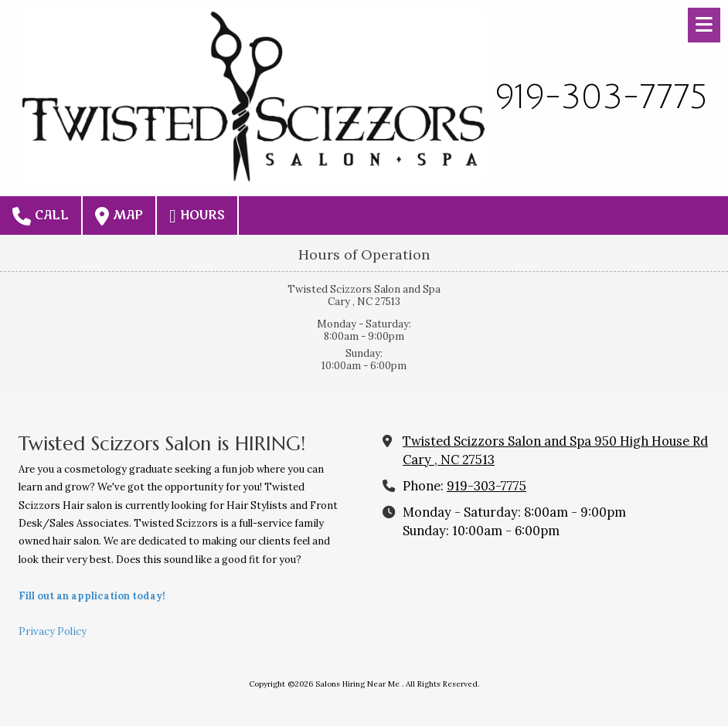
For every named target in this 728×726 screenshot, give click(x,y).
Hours (197, 216)
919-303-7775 (486, 486)
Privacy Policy (53, 631)
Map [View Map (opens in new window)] (119, 216)
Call (41, 216)
